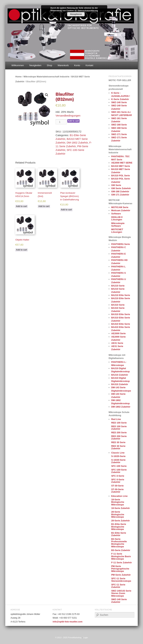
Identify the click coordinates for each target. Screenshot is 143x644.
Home (18, 77)
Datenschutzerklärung (88, 11)
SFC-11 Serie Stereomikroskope (121, 580)
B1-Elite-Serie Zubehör (119, 534)
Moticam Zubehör (121, 210)
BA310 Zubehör (120, 384)
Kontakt (89, 65)
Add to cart (73, 121)
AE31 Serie (117, 343)
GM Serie (116, 185)
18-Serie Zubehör (121, 508)
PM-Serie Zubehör (121, 575)
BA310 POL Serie (121, 176)
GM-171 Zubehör (120, 195)
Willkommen (18, 65)
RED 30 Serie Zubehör (118, 447)
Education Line (119, 496)
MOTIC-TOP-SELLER (120, 80)
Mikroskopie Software (118, 224)
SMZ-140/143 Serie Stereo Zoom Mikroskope (121, 593)
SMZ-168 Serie (119, 125)
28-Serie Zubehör (121, 521)
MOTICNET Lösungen (117, 231)
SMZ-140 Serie (119, 102)
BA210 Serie (118, 286)
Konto (77, 65)
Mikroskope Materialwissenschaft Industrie (46, 77)
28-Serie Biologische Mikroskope (118, 514)
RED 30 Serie (118, 442)
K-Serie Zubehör (120, 99)
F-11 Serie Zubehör (122, 563)
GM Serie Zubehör (121, 188)
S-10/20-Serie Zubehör (118, 461)
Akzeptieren (76, 14)
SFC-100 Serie (119, 466)
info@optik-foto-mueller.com (68, 622)
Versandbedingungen (68, 116)
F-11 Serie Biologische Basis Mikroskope (121, 556)
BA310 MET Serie (121, 166)
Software (116, 214)
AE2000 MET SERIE (122, 163)
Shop (49, 65)
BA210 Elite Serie (121, 295)
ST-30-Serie (118, 486)
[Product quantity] (61, 122)
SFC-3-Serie (118, 476)
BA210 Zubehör (120, 375)
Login (85, 638)
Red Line (116, 419)
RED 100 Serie (119, 423)
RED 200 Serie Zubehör (119, 437)
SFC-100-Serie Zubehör (119, 471)
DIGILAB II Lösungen (117, 218)
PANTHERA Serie (121, 244)
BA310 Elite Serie (121, 314)
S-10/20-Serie (118, 456)
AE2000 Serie (118, 333)
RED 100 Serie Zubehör (119, 428)
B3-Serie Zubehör (121, 550)
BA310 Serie (118, 305)
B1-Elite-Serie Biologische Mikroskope (119, 527)
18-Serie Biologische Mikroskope (118, 502)
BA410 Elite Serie (121, 324)
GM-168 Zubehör (120, 191)
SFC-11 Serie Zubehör (118, 586)
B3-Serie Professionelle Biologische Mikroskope (119, 543)
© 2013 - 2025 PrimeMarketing (68, 638)
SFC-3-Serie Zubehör (118, 481)
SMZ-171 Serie (119, 134)
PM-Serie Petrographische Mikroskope (120, 569)
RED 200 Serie (119, 433)
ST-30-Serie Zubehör (118, 491)
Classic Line (118, 453)
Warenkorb (63, 65)
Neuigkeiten (35, 65)
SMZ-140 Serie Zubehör (119, 601)
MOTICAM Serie (120, 207)
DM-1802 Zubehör (77, 143)
